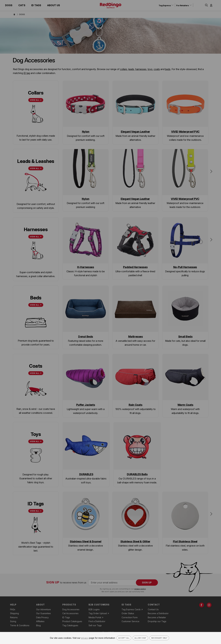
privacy (85, 638)
